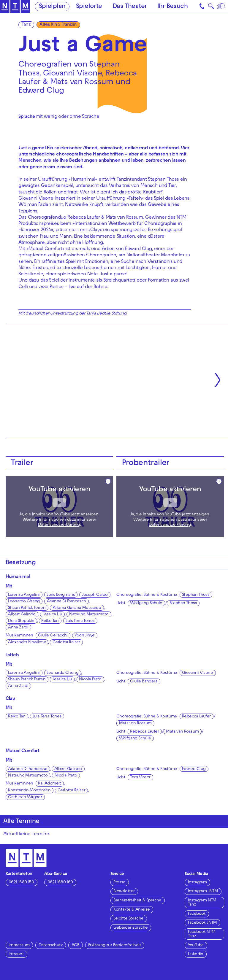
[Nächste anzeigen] (218, 380)
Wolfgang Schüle (146, 603)
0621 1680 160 (60, 883)
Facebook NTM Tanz (202, 934)
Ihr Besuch (172, 7)
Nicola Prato (90, 680)
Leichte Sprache (128, 919)
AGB (75, 945)
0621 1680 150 (21, 883)
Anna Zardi (18, 628)
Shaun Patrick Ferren (27, 608)
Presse (119, 883)
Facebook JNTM (202, 923)
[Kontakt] (202, 7)
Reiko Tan (50, 621)
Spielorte (89, 7)
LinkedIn (196, 954)
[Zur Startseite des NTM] (15, 7)
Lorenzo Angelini (24, 595)
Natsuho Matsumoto (89, 615)
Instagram (197, 883)
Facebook (197, 914)
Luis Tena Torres (80, 621)
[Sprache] (221, 7)
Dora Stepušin (21, 621)
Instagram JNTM (203, 891)
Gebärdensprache (130, 928)
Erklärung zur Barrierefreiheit (115, 945)
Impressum (19, 945)
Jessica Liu (52, 615)
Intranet (16, 954)
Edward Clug (194, 769)
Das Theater (130, 7)
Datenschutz (51, 945)
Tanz (26, 25)
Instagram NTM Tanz (202, 903)
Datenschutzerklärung (59, 525)
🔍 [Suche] (211, 7)
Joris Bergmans (61, 595)
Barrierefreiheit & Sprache (137, 901)
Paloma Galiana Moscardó (77, 608)
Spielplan (52, 7)
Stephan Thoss (196, 595)
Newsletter (124, 891)
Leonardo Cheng (24, 602)
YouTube (196, 945)
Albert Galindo (22, 615)
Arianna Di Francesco (66, 602)
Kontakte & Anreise (132, 910)
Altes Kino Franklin (58, 25)
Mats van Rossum (135, 724)
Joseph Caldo (95, 595)
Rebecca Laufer (196, 717)
